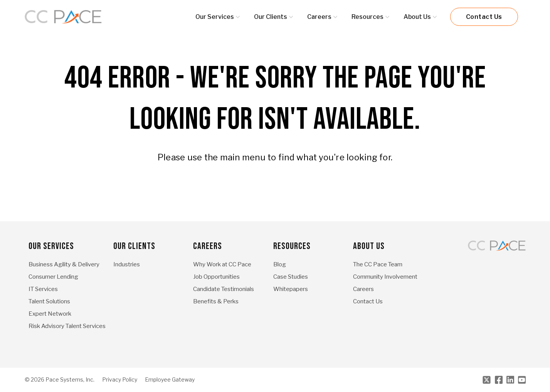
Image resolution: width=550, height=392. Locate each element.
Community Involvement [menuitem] (385, 277)
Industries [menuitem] (127, 264)
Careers (319, 17)
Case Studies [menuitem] (291, 277)
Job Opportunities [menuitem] (216, 277)
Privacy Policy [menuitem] (120, 380)
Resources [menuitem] (292, 246)
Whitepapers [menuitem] (291, 289)
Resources (368, 17)
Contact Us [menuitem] (368, 301)
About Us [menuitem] (369, 246)
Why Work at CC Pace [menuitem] (222, 264)
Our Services (215, 17)
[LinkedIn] (510, 380)
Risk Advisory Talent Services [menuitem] (67, 326)
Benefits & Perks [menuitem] (216, 301)
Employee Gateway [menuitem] (170, 380)
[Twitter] (487, 380)
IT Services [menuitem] (43, 289)
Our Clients (271, 17)
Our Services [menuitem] (51, 246)
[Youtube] (522, 380)
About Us (417, 17)
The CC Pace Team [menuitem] (378, 264)
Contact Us (484, 17)
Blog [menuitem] (280, 264)
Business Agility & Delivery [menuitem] (64, 264)
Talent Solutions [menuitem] (49, 301)
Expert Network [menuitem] (50, 314)
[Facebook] (499, 380)
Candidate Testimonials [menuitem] (224, 289)
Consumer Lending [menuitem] (53, 277)
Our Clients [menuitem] (134, 246)
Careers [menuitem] (208, 246)
